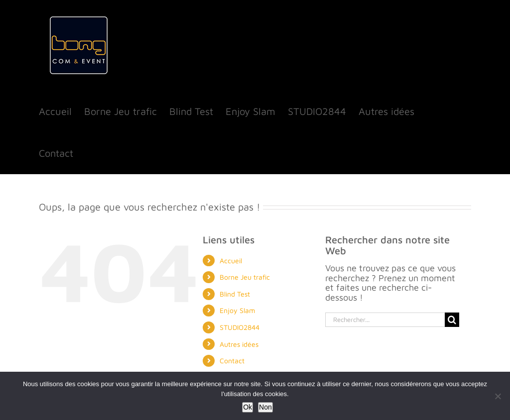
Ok (248, 407)
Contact (232, 361)
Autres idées (239, 344)
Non (265, 407)
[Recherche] (452, 320)
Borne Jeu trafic (245, 277)
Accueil (231, 261)
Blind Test (235, 294)
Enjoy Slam (237, 310)
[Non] (498, 396)
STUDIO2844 (240, 327)
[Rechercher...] (385, 320)
